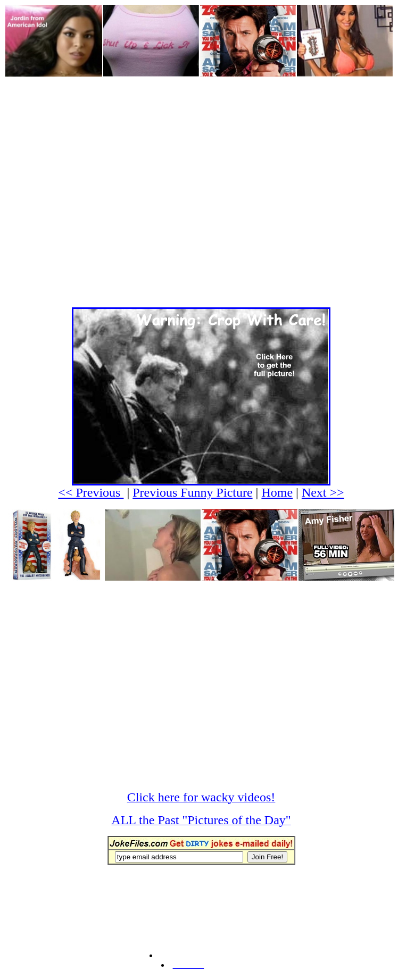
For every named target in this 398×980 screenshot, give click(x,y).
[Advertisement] (100, 177)
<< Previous (91, 492)
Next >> (323, 492)
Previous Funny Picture (192, 492)
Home (277, 492)
